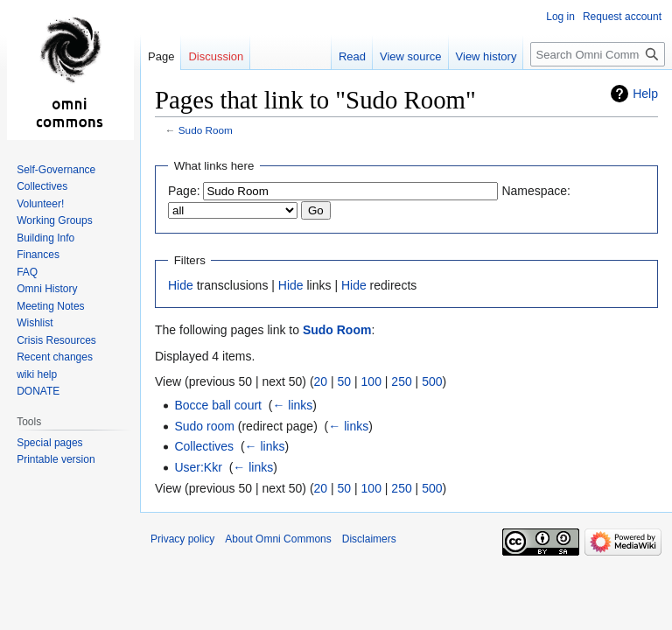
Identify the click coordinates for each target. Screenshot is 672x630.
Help (645, 94)
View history (486, 56)
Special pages (49, 443)
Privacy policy (182, 539)
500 (432, 381)
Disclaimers (369, 539)
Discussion (216, 56)
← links (292, 405)
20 (321, 381)
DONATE (38, 391)
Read (352, 56)
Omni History (47, 289)
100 (371, 381)
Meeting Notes (50, 306)
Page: (184, 191)
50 (345, 381)
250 (401, 381)
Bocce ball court (218, 405)
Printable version (56, 459)
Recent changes (55, 357)
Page (161, 56)
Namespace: (536, 191)
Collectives (204, 446)
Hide (181, 285)
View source (411, 56)
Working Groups (54, 220)
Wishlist (35, 323)
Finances (38, 255)
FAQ (27, 272)
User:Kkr (198, 467)
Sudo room (204, 426)
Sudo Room (206, 130)
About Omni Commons (278, 539)
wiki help (37, 374)
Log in (560, 17)
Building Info (45, 238)
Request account (622, 17)
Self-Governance (56, 170)
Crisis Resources (56, 340)
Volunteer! (40, 204)
